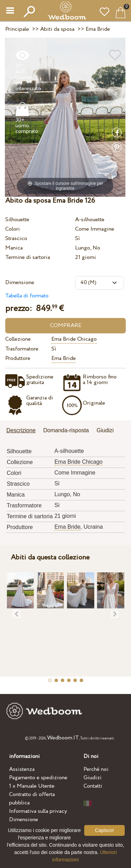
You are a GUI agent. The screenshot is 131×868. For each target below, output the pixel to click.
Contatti (93, 786)
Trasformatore (22, 349)
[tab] (23, 431)
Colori (13, 229)
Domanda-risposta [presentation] (66, 430)
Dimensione (20, 283)
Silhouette (17, 220)
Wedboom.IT (63, 738)
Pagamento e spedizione (38, 778)
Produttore (18, 358)
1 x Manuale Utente (32, 786)
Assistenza (22, 769)
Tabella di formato (27, 296)
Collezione (18, 339)
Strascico (16, 238)
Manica (14, 248)
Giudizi (93, 778)
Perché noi (96, 769)
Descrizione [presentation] (21, 430)
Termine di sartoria (28, 257)
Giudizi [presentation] (105, 430)
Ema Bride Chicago (74, 339)
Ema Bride (64, 358)
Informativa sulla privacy (38, 811)
